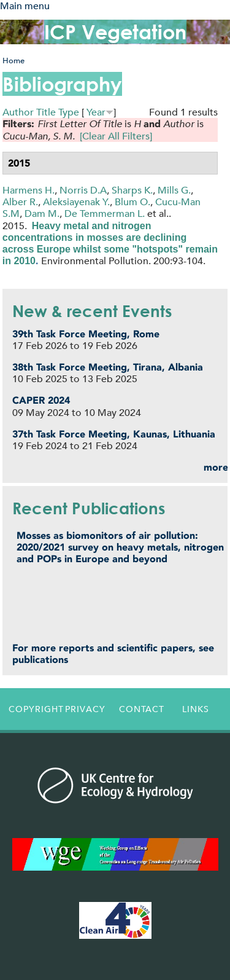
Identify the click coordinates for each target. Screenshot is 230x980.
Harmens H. (29, 190)
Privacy (85, 709)
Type (69, 112)
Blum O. (132, 202)
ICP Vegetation (115, 32)
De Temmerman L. (105, 214)
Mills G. (174, 190)
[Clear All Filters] (116, 136)
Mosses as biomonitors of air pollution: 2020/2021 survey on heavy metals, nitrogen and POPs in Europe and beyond (120, 547)
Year (96, 112)
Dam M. (42, 214)
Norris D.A (83, 190)
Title (46, 112)
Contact (142, 709)
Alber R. (20, 202)
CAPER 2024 (41, 400)
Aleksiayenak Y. (76, 202)
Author (18, 112)
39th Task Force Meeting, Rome (86, 334)
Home (13, 61)
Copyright (33, 709)
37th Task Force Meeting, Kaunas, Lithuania (114, 434)
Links (196, 709)
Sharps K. (132, 190)
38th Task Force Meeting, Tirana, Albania (108, 367)
